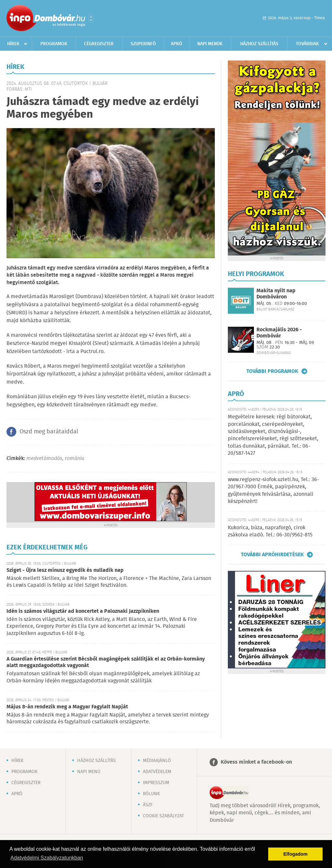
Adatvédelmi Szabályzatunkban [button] (47, 858)
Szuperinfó (143, 44)
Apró (177, 44)
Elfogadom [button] (296, 854)
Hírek (13, 44)
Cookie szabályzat (163, 816)
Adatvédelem (157, 772)
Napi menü (89, 772)
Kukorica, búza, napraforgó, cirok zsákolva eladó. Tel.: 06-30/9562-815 (270, 531)
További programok (272, 371)
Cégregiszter (99, 44)
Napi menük (210, 44)
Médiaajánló (157, 761)
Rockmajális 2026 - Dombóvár (279, 333)
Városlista (91, 19)
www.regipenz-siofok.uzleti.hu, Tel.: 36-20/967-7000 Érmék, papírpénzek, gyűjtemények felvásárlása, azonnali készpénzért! (273, 491)
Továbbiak (307, 44)
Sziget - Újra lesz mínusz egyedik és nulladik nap (65, 570)
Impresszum (156, 783)
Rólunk (151, 794)
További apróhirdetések (272, 555)
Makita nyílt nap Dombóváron (276, 294)
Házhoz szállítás (259, 44)
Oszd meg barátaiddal (49, 432)
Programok (54, 44)
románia (75, 459)
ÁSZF (148, 805)
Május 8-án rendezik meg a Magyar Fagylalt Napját (67, 707)
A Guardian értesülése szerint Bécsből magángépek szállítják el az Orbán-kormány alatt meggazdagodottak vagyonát (106, 662)
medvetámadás (44, 459)
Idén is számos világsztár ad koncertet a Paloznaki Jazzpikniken (83, 611)
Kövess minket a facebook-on (256, 762)
